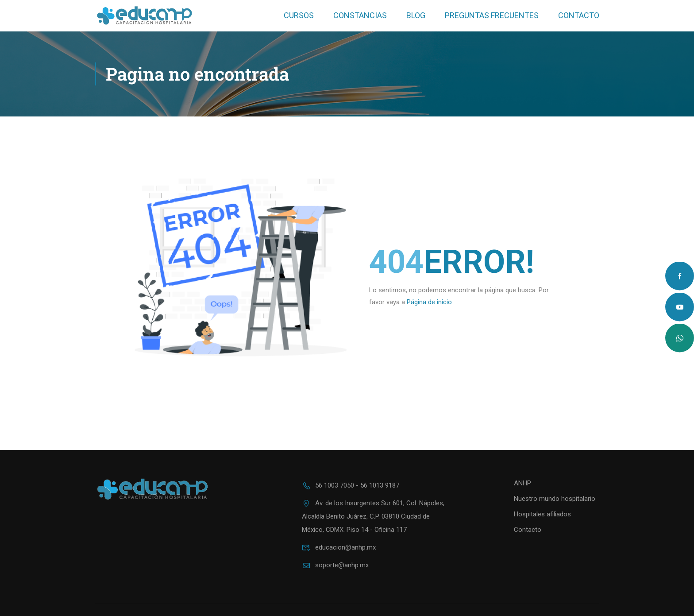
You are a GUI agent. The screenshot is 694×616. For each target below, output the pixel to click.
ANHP (522, 483)
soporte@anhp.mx (335, 565)
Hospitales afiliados (542, 514)
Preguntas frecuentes (492, 15)
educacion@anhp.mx (339, 547)
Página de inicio (429, 302)
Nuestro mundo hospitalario (555, 499)
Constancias (360, 15)
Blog (416, 15)
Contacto (579, 15)
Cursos (299, 15)
